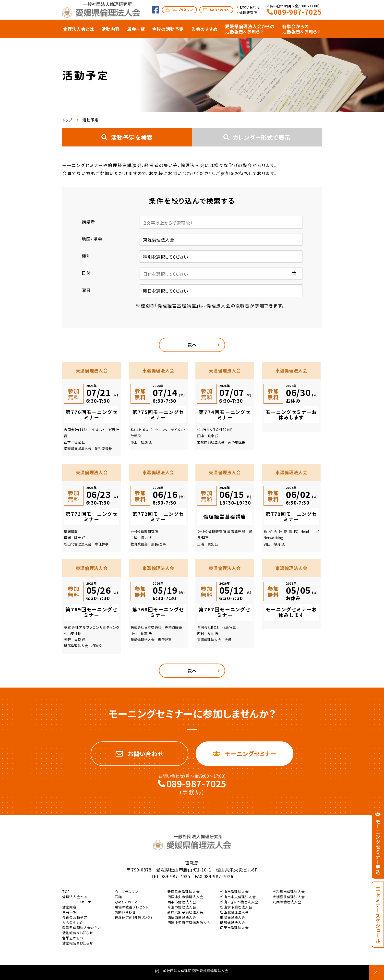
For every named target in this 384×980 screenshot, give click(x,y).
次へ (192, 345)
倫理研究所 (248, 12)
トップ (67, 120)
